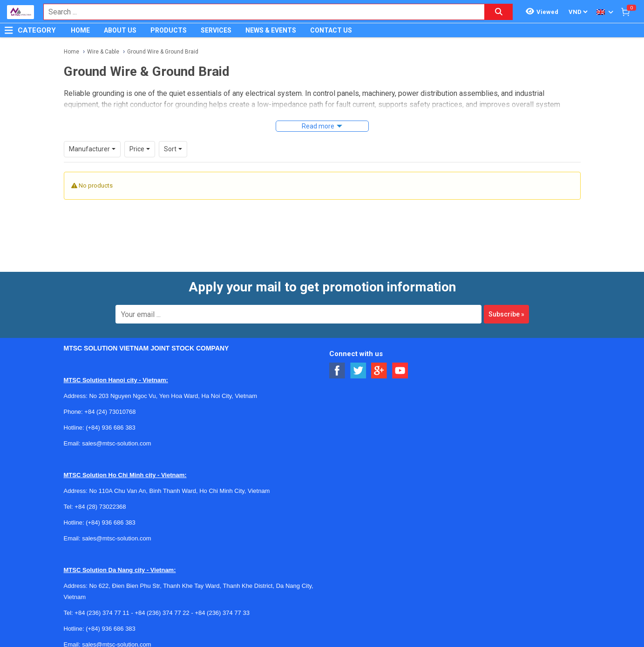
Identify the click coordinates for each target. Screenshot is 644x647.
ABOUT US (120, 30)
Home (71, 52)
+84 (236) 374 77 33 (222, 613)
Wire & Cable (103, 52)
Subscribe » (506, 314)
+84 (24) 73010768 (110, 412)
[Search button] (499, 12)
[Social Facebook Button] (337, 371)
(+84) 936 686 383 (111, 428)
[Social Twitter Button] (358, 371)
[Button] (9, 30)
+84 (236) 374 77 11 (102, 613)
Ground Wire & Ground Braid (163, 52)
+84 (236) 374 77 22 (162, 613)
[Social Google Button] (379, 371)
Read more (318, 126)
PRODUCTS (169, 30)
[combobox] (259, 12)
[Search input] (259, 12)
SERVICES (216, 30)
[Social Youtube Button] (400, 371)
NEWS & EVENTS (271, 30)
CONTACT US (331, 30)
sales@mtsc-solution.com (116, 443)
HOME (80, 30)
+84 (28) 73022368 (100, 507)
